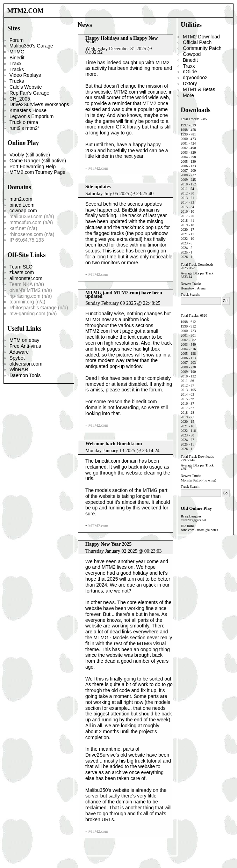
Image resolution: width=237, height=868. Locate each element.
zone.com (188, 530)
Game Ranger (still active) (38, 161)
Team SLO (21, 267)
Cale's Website (26, 87)
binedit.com (22, 205)
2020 (184, 230)
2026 (184, 257)
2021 (184, 234)
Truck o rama (24, 122)
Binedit (17, 58)
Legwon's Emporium (31, 116)
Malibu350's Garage (31, 46)
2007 (184, 171)
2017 (184, 216)
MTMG (17, 52)
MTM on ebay (24, 340)
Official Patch (197, 42)
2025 (184, 252)
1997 (184, 125)
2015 (184, 207)
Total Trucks (189, 315)
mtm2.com (21, 199)
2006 (184, 166)
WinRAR (19, 369)
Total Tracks (189, 119)
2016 (184, 211)
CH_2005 (20, 99)
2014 (184, 202)
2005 (184, 161)
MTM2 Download (201, 37)
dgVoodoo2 (195, 78)
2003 (184, 152)
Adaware (19, 352)
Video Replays (25, 75)
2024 (184, 248)
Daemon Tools (25, 375)
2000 (184, 139)
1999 (184, 134)
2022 (184, 239)
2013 (184, 198)
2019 (184, 225)
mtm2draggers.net (193, 520)
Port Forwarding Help (33, 167)
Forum (16, 40)
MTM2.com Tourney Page (37, 172)
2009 (184, 180)
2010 (184, 184)
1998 (184, 130)
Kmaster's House (28, 110)
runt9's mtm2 (23, 128)
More (188, 95)
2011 (184, 189)
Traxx (15, 64)
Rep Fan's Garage (29, 93)
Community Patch (202, 48)
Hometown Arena (193, 288)
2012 (184, 193)
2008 (184, 175)
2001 (184, 143)
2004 (184, 157)
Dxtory (190, 83)
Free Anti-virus (25, 346)
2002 (184, 148)
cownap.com (23, 211)
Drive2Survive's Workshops (39, 104)
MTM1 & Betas (199, 89)
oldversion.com (26, 364)
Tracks (17, 69)
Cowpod (192, 54)
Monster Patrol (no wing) (198, 480)
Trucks (17, 81)
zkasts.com (22, 272)
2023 (184, 243)
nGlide (190, 72)
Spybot (17, 358)
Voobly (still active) (30, 155)
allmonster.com (26, 278)
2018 (184, 220)
